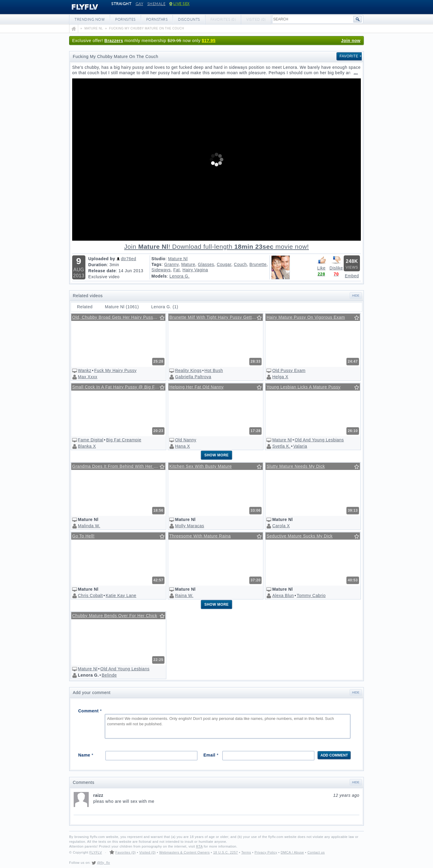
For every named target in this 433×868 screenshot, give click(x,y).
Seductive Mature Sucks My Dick (299, 536)
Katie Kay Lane (121, 595)
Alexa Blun (283, 595)
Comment (90, 711)
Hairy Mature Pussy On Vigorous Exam (306, 317)
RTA (199, 846)
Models (159, 276)
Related (85, 307)
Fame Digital (91, 440)
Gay (140, 4)
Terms (246, 852)
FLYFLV (80, 7)
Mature (188, 264)
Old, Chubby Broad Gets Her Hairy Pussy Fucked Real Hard (119, 317)
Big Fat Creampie (124, 440)
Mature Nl (178, 259)
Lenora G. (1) (165, 307)
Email (211, 755)
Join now (351, 41)
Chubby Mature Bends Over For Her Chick (115, 616)
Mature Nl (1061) (122, 307)
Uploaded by (102, 259)
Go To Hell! (83, 536)
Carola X (281, 526)
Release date (102, 271)
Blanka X (87, 446)
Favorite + (351, 56)
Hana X (183, 446)
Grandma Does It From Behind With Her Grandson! (119, 466)
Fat (177, 270)
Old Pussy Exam (289, 370)
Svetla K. (281, 446)
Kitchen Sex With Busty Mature (200, 466)
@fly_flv (103, 863)
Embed (352, 276)
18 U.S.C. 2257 (226, 852)
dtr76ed (129, 259)
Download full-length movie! (216, 247)
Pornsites (125, 20)
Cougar (224, 264)
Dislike (336, 263)
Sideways (161, 270)
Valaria (300, 446)
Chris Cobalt (90, 595)
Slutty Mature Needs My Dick (296, 466)
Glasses (206, 264)
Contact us (316, 852)
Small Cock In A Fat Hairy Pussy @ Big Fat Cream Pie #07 (119, 387)
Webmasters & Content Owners (185, 852)
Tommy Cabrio (311, 595)
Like (321, 263)
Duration (98, 265)
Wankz (85, 370)
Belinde (109, 675)
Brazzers (114, 41)
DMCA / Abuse (292, 852)
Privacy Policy (266, 852)
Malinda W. (89, 526)
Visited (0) (147, 852)
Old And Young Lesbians (319, 440)
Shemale (157, 4)
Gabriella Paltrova (193, 377)
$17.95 (209, 41)
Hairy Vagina (195, 270)
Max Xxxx (88, 377)
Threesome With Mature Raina (200, 536)
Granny (171, 264)
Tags (157, 264)
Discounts (189, 20)
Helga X (280, 377)
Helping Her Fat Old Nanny (197, 387)
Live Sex (180, 4)
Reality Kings (188, 370)
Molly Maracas (190, 526)
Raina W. (184, 595)
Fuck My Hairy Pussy (115, 370)
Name (86, 755)
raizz (226, 795)
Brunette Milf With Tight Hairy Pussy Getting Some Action (216, 317)
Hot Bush (214, 370)
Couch (240, 264)
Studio (159, 259)
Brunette (258, 264)
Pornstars (157, 20)
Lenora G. (180, 276)
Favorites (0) (125, 852)
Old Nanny (186, 440)
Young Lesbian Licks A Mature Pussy (303, 387)
